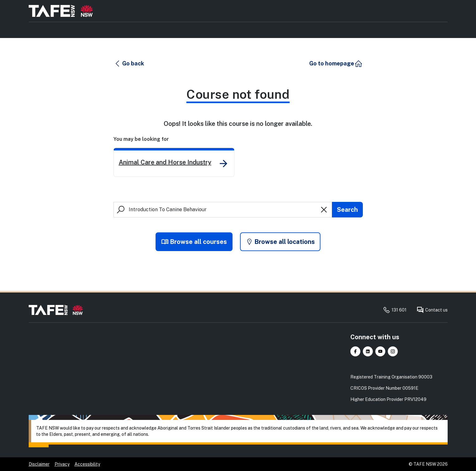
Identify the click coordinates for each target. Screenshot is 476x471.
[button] (129, 64)
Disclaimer (39, 464)
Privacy (62, 464)
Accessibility (87, 464)
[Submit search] (347, 210)
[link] (174, 162)
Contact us (432, 310)
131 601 (395, 310)
